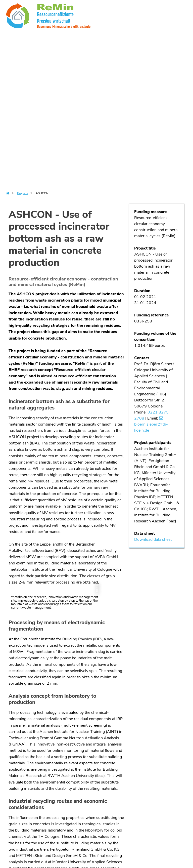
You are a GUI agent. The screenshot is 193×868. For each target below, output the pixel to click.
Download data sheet (153, 540)
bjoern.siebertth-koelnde (151, 427)
